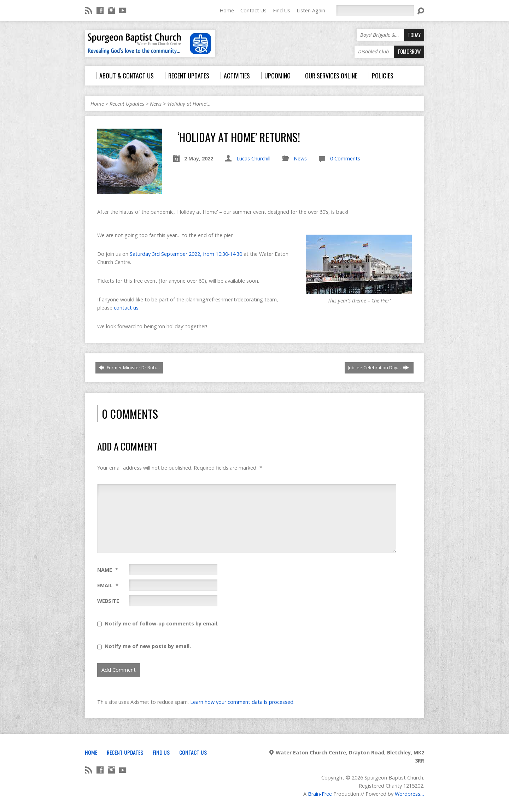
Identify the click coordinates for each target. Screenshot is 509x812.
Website (108, 601)
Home (227, 10)
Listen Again (311, 10)
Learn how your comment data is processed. (242, 702)
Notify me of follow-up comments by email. (162, 623)
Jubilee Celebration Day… (378, 367)
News (156, 104)
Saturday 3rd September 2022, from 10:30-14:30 (186, 254)
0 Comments (345, 158)
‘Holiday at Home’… (189, 104)
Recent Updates (127, 104)
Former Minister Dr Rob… (129, 367)
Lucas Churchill (253, 158)
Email (108, 585)
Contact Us (253, 10)
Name (108, 570)
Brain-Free (320, 794)
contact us (126, 308)
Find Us (282, 10)
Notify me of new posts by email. (148, 646)
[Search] (375, 11)
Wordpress (408, 794)
